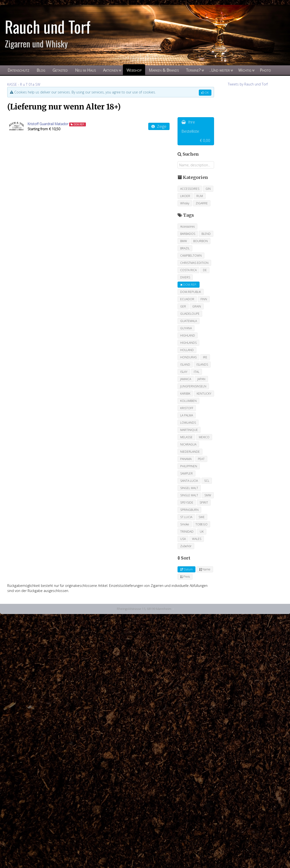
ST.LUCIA (186, 517)
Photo (265, 70)
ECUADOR (187, 299)
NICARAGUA (188, 444)
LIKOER (185, 196)
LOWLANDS (188, 423)
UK (202, 532)
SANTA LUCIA (189, 481)
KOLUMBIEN (188, 401)
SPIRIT (204, 503)
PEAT (201, 459)
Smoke (185, 524)
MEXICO (204, 437)
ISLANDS (202, 365)
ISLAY (184, 372)
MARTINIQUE (189, 430)
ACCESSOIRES (190, 189)
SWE (202, 517)
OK (205, 93)
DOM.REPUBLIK (191, 292)
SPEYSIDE (187, 503)
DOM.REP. (189, 285)
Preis (185, 577)
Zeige (159, 126)
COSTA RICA (188, 270)
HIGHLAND (188, 335)
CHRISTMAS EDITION (194, 263)
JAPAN (201, 379)
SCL (207, 481)
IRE (205, 357)
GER (183, 306)
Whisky (185, 203)
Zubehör (186, 546)
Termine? (193, 70)
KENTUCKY (204, 394)
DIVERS (185, 277)
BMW (184, 241)
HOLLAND (187, 350)
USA (183, 539)
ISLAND (185, 365)
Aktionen (111, 70)
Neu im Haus (85, 70)
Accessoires (187, 227)
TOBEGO (201, 524)
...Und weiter (219, 70)
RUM (200, 196)
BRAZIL (185, 248)
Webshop (134, 70)
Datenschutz (18, 70)
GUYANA (186, 328)
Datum (186, 569)
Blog (41, 70)
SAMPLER (186, 473)
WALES (197, 539)
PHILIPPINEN (189, 466)
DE (205, 270)
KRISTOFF (187, 408)
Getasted (60, 70)
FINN (204, 299)
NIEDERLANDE (190, 452)
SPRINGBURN (189, 510)
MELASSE (186, 437)
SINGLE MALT (189, 495)
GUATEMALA (189, 321)
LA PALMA (187, 415)
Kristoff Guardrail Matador (48, 124)
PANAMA (186, 459)
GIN (208, 189)
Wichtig (245, 70)
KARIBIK (185, 394)
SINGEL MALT (189, 488)
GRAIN (197, 306)
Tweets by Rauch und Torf (248, 84)
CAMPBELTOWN (191, 256)
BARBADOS (188, 234)
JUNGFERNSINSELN (193, 386)
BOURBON (201, 241)
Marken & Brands (164, 70)
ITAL (197, 372)
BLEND (206, 234)
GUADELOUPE (190, 314)
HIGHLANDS (188, 343)
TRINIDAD (187, 532)
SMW (208, 495)
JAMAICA (186, 379)
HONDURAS (188, 357)
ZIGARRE (202, 203)
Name (205, 569)
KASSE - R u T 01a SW (24, 84)
